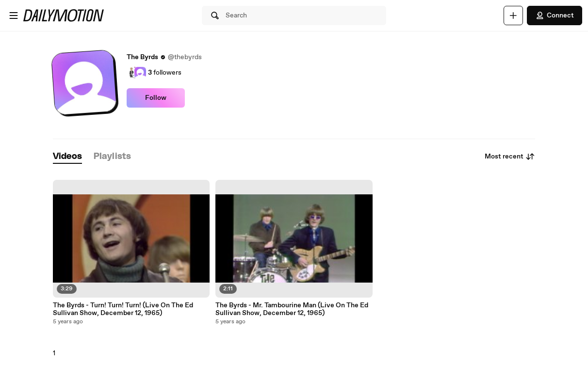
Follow (156, 98)
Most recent (510, 157)
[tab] (67, 157)
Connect (555, 16)
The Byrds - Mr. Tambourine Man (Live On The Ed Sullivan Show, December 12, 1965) (292, 309)
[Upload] (513, 16)
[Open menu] (14, 16)
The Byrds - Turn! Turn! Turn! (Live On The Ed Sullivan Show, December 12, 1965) (123, 309)
